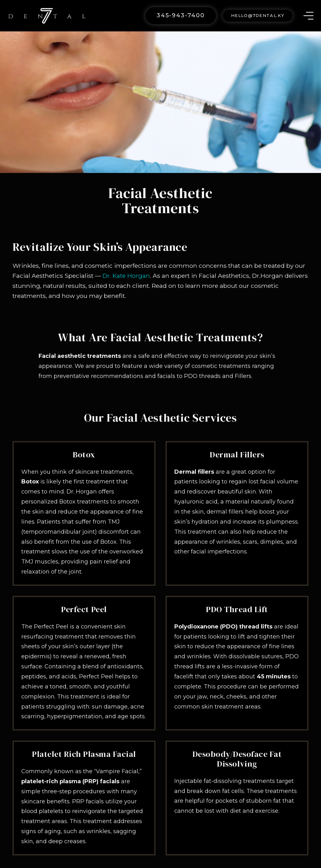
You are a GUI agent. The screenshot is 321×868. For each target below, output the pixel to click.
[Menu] (308, 16)
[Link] (47, 16)
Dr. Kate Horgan (126, 276)
